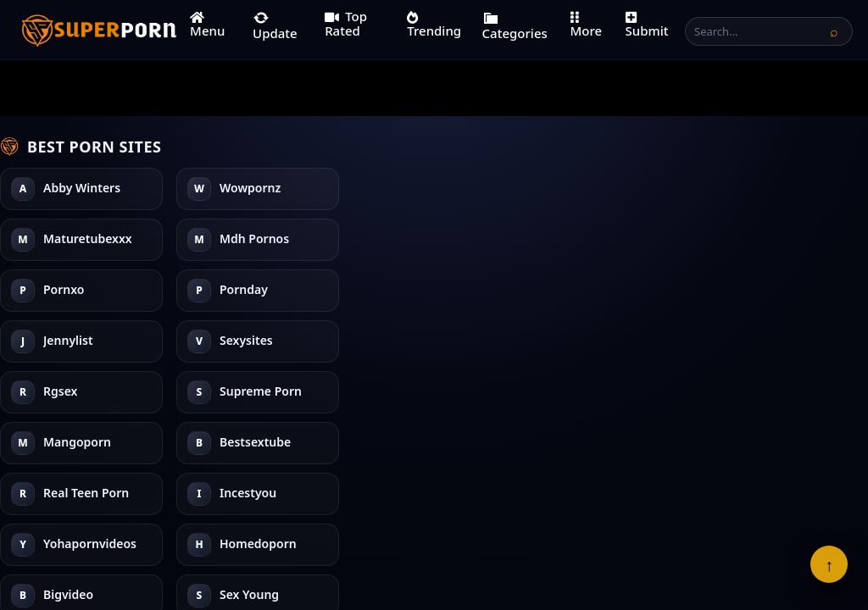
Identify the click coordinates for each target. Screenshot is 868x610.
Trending (434, 25)
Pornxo (240, 189)
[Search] (834, 31)
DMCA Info (528, 545)
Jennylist (245, 290)
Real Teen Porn (615, 189)
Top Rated (346, 23)
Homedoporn (611, 341)
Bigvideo (773, 189)
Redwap (772, 290)
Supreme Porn (437, 239)
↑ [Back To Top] (829, 565)
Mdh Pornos (78, 341)
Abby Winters (82, 189)
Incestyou (601, 239)
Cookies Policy (612, 545)
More (587, 25)
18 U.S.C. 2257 (443, 545)
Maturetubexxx (88, 290)
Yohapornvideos (619, 290)
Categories (515, 25)
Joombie (772, 341)
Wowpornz (74, 239)
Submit (647, 25)
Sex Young (778, 239)
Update (275, 25)
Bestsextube (431, 341)
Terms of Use (353, 545)
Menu (207, 25)
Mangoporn (430, 290)
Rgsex (413, 189)
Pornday (244, 239)
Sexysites (246, 341)
